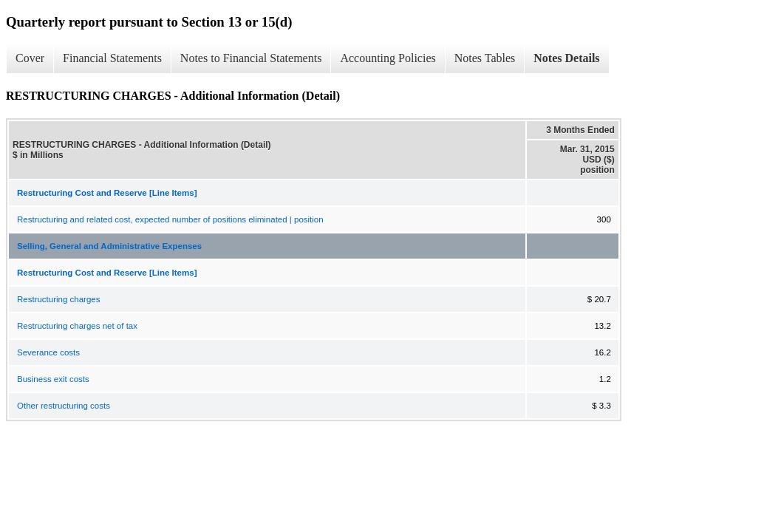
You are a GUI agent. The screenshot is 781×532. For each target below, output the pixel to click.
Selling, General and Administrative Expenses (109, 246)
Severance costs (48, 352)
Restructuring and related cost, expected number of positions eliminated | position (170, 219)
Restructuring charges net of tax (77, 326)
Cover (30, 58)
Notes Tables (485, 58)
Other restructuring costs (64, 406)
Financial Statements (112, 58)
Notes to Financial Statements (251, 58)
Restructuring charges (59, 299)
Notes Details (566, 58)
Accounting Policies (388, 58)
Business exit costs (53, 379)
